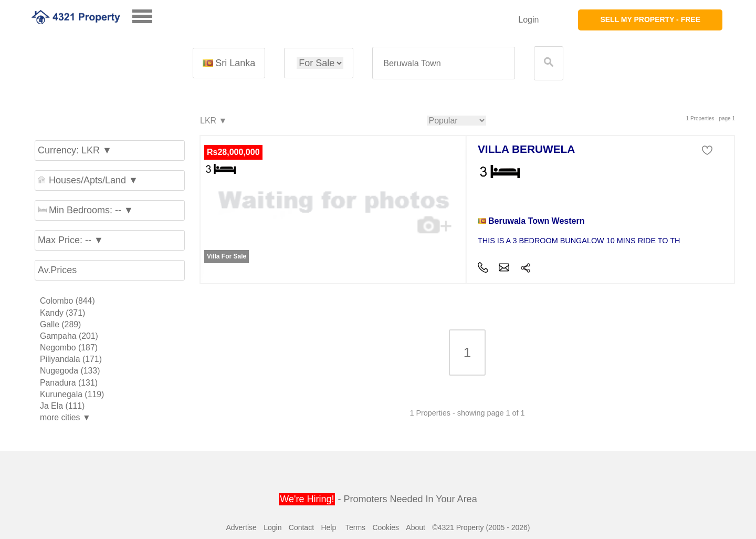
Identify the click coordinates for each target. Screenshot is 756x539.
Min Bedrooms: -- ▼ (86, 210)
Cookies (386, 527)
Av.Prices (57, 270)
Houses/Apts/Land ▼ (88, 180)
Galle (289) (60, 324)
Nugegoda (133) (70, 371)
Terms (355, 527)
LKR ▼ (213, 121)
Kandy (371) (62, 313)
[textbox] (444, 63)
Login (528, 20)
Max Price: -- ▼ (71, 240)
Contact (301, 527)
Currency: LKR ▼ (75, 150)
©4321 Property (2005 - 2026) (481, 527)
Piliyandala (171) (71, 359)
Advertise (241, 527)
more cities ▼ (65, 417)
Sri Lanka (229, 63)
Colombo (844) (67, 301)
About (416, 527)
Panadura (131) (69, 383)
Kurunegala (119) (72, 394)
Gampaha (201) (69, 336)
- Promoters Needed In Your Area (378, 499)
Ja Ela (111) (62, 406)
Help (328, 527)
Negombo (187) (69, 348)
